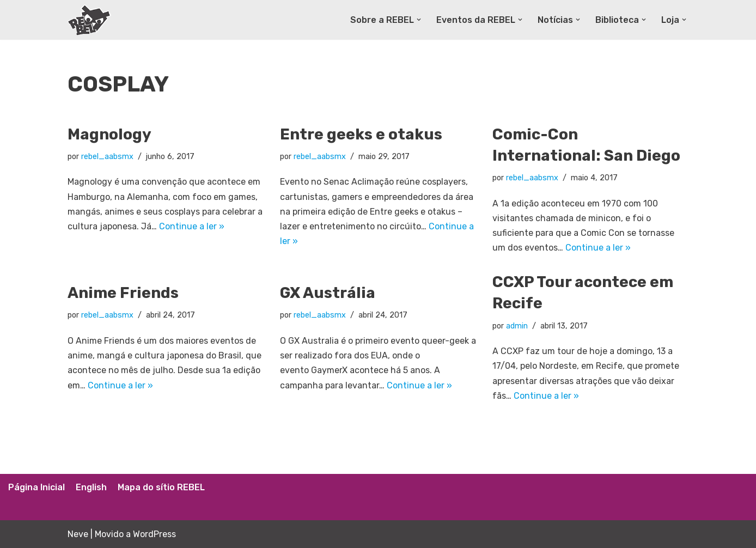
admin (517, 326)
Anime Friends (123, 293)
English (91, 487)
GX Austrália (328, 293)
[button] (419, 20)
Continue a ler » (192, 226)
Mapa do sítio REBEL (161, 487)
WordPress (154, 534)
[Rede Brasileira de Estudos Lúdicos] (89, 20)
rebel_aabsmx (107, 157)
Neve (78, 534)
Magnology (109, 134)
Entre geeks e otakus (361, 134)
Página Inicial (36, 487)
